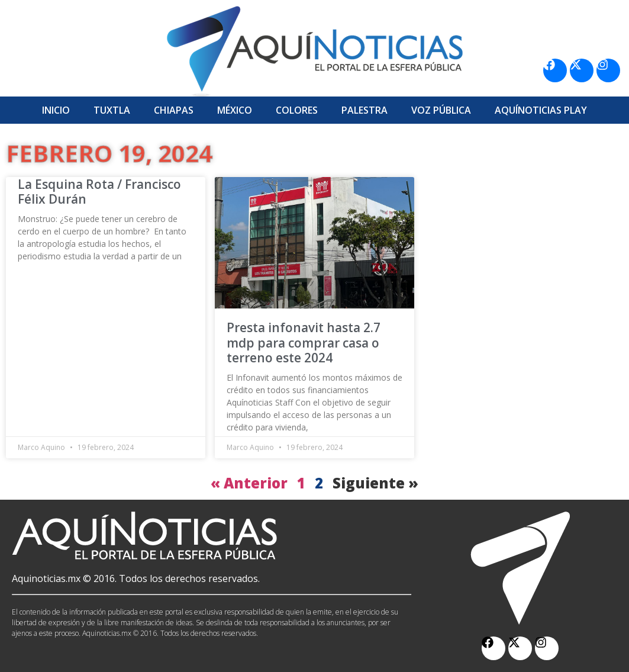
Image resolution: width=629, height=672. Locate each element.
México (235, 110)
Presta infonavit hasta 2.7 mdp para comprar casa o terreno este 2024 (304, 342)
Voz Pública (441, 110)
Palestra (365, 110)
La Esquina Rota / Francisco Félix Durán (99, 192)
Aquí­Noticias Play (541, 110)
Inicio (56, 110)
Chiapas (174, 110)
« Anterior (249, 483)
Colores (297, 110)
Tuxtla (112, 110)
